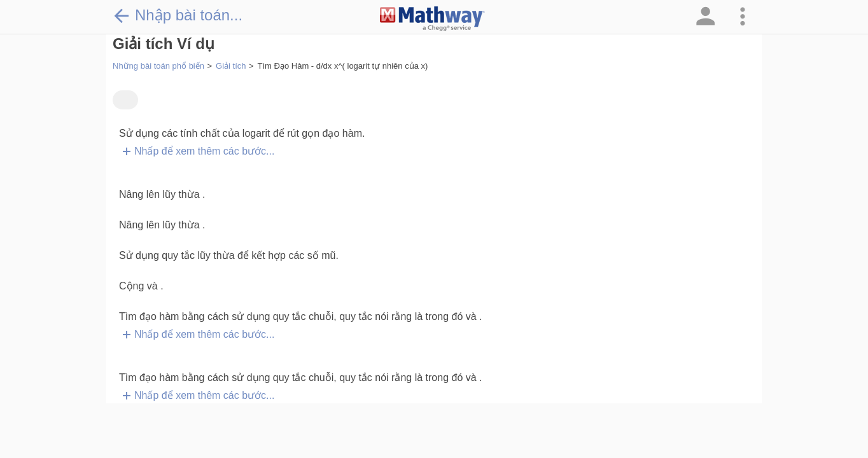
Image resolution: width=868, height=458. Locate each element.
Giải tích (231, 66)
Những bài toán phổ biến (158, 66)
